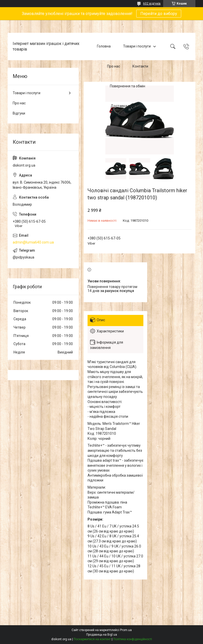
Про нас (114, 66)
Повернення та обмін (128, 86)
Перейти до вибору (159, 14)
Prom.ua (126, 630)
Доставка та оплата (128, 106)
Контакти (140, 66)
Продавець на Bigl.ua (102, 635)
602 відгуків (152, 4)
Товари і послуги (137, 46)
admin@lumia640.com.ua (33, 242)
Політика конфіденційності (133, 639)
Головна (104, 46)
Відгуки (19, 113)
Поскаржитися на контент (92, 639)
